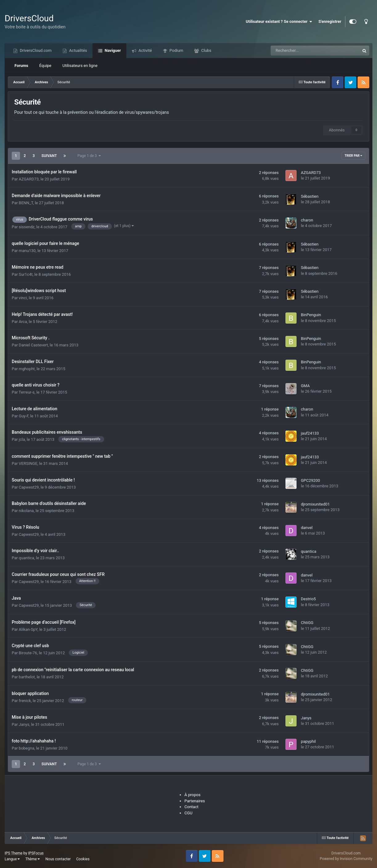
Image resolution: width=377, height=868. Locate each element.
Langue (12, 859)
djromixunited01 (315, 504)
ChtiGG (307, 623)
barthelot (27, 677)
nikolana (26, 511)
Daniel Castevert (33, 345)
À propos (192, 795)
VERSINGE (28, 463)
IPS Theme (14, 853)
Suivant (49, 156)
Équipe (45, 66)
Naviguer (112, 50)
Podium (176, 50)
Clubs (206, 50)
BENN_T (26, 203)
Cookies (83, 859)
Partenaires (195, 801)
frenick (25, 701)
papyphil (308, 741)
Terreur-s (27, 392)
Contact (191, 807)
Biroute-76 (28, 653)
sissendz (27, 227)
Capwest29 (29, 487)
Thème (33, 859)
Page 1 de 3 (89, 156)
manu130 (27, 251)
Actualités (78, 50)
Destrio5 (308, 599)
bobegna (27, 748)
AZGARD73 (29, 179)
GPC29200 (310, 480)
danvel (307, 528)
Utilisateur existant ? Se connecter (279, 22)
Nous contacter (58, 859)
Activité (145, 50)
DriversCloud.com (35, 50)
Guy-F (24, 416)
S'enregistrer (330, 21)
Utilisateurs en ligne (80, 66)
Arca (23, 322)
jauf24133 (310, 433)
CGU (188, 813)
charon (307, 220)
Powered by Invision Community (346, 859)
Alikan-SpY (28, 629)
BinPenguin (311, 315)
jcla (22, 439)
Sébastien (310, 196)
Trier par (353, 156)
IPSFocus (36, 853)
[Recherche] (301, 51)
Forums (21, 66)
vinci (23, 298)
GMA (305, 386)
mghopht (27, 369)
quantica (27, 558)
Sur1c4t (26, 274)
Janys (24, 724)
